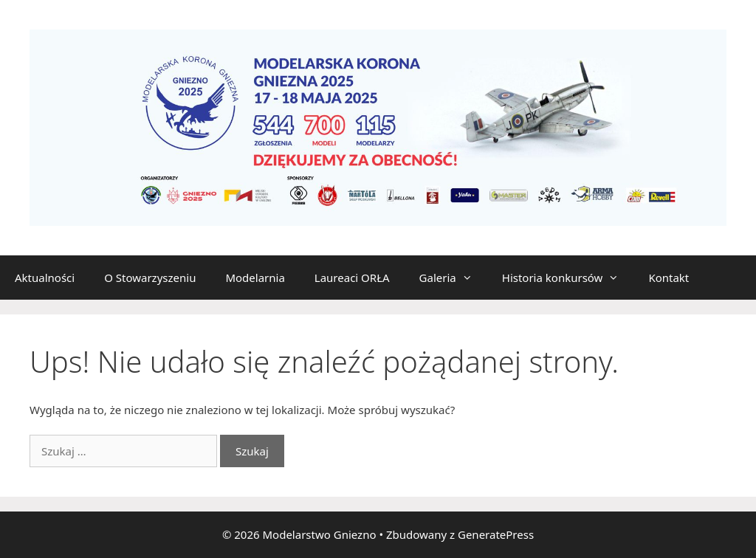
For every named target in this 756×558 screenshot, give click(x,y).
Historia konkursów (568, 278)
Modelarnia (255, 278)
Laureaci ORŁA (352, 278)
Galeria (453, 278)
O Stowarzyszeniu (150, 278)
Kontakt (669, 278)
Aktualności (45, 278)
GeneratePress (496, 534)
